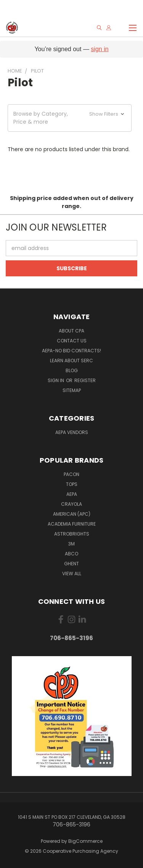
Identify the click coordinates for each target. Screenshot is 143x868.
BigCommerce (85, 841)
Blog (72, 370)
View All (72, 574)
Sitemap (72, 390)
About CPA (71, 331)
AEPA (72, 494)
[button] (70, 118)
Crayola (71, 504)
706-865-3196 (71, 638)
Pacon (71, 474)
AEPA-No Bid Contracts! (71, 351)
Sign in (56, 380)
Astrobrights (72, 534)
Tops (72, 484)
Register (85, 380)
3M (71, 544)
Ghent (71, 564)
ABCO (71, 554)
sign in (100, 49)
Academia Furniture (72, 524)
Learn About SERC (71, 361)
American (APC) (72, 514)
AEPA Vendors (72, 432)
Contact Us (72, 341)
